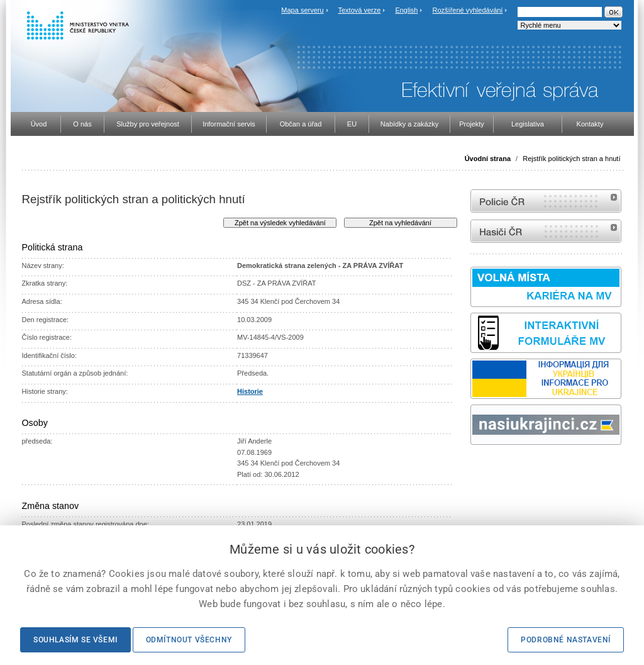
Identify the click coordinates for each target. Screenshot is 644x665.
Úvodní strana (488, 159)
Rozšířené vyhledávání (468, 10)
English (406, 10)
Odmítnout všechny (189, 640)
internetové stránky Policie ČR (546, 201)
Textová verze (359, 10)
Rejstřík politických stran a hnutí (571, 159)
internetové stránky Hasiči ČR (546, 231)
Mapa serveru (302, 10)
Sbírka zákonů (472, 468)
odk (477, 468)
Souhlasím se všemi (75, 640)
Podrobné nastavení (566, 640)
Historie (250, 391)
